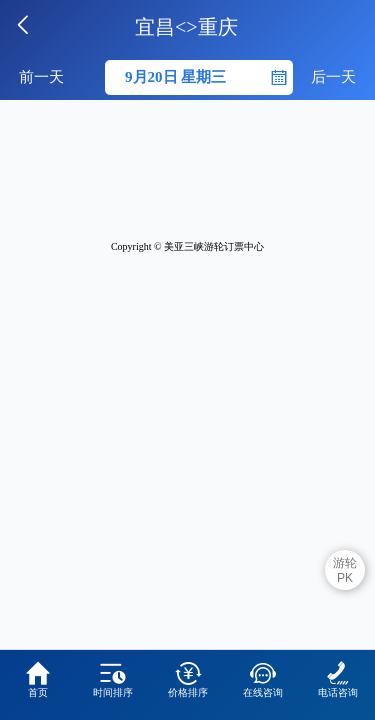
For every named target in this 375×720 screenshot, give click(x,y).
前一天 (41, 77)
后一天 (333, 77)
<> (186, 27)
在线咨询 (263, 679)
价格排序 (188, 679)
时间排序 (113, 679)
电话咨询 (338, 679)
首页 (38, 679)
